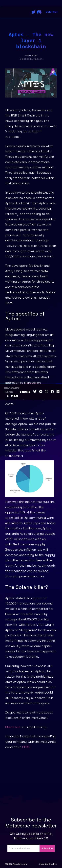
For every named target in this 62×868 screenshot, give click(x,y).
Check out (13, 727)
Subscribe (47, 848)
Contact (52, 12)
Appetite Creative (48, 864)
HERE (26, 747)
